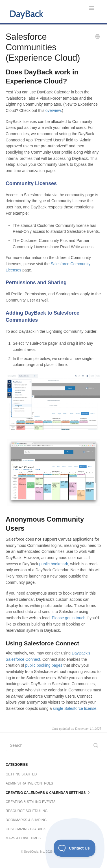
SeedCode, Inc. (34, 852)
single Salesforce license (75, 708)
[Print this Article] (97, 37)
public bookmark (54, 564)
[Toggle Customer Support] (75, 848)
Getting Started (21, 774)
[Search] (53, 745)
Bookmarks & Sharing (26, 820)
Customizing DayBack (26, 829)
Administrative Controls (29, 783)
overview (53, 110)
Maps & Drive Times (23, 838)
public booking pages (44, 665)
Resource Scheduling (27, 811)
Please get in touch (68, 618)
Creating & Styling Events (31, 802)
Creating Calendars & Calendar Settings (48, 792)
